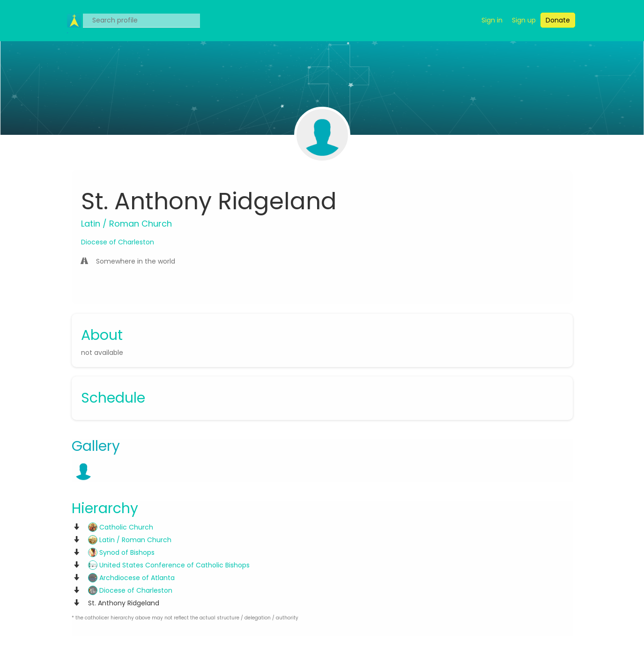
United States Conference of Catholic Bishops (169, 565)
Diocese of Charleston (118, 242)
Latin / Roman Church (130, 540)
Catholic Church (121, 527)
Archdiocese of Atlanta (131, 578)
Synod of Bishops (121, 552)
